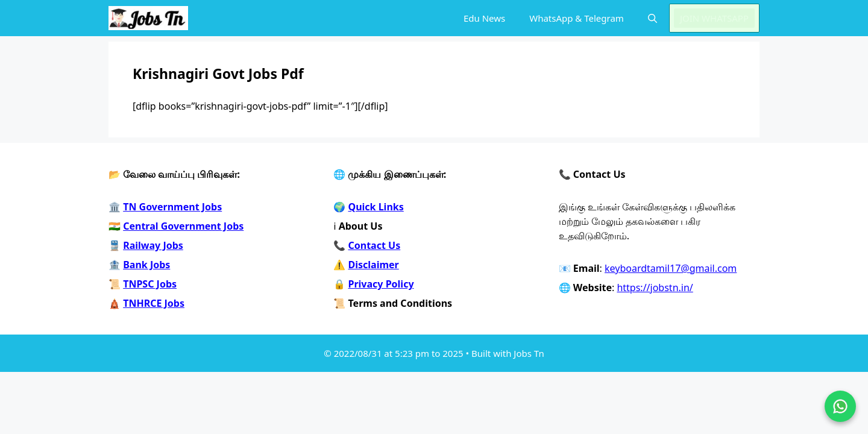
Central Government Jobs (183, 226)
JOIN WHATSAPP (714, 18)
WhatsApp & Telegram (577, 18)
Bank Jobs (146, 265)
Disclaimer (374, 265)
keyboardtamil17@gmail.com (671, 268)
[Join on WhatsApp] (840, 406)
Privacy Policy (381, 284)
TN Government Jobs (172, 207)
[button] (653, 18)
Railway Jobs (153, 245)
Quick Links (376, 207)
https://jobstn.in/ (655, 288)
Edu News (484, 18)
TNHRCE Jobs (154, 303)
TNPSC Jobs (150, 284)
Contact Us (375, 245)
